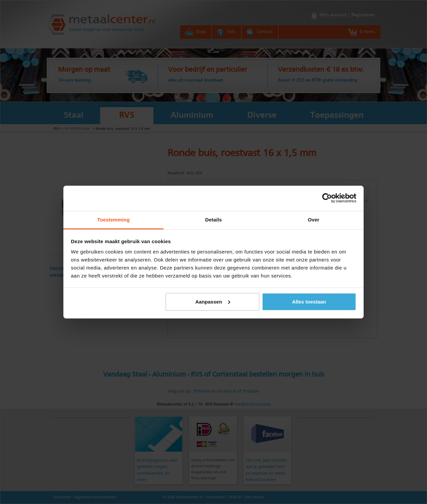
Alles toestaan (309, 301)
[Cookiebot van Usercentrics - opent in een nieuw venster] (327, 198)
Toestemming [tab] (113, 219)
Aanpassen (213, 301)
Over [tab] (314, 219)
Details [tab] (213, 219)
